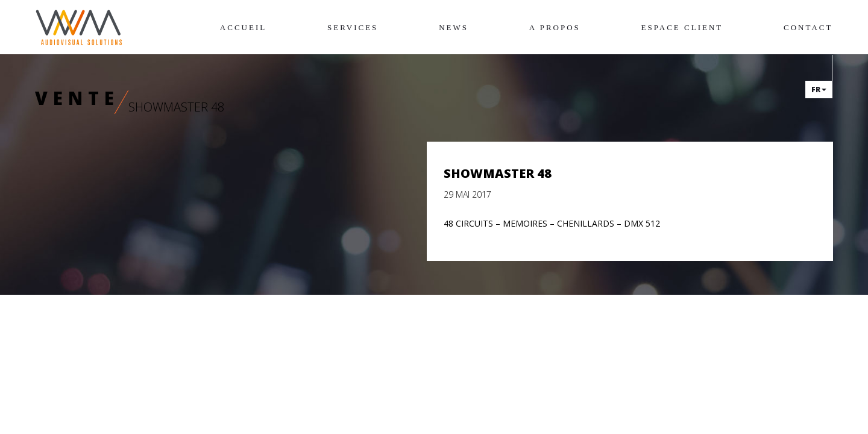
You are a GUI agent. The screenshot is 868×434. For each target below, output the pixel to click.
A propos (555, 27)
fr (819, 90)
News (454, 27)
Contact (808, 27)
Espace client (682, 27)
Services (353, 27)
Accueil (243, 27)
